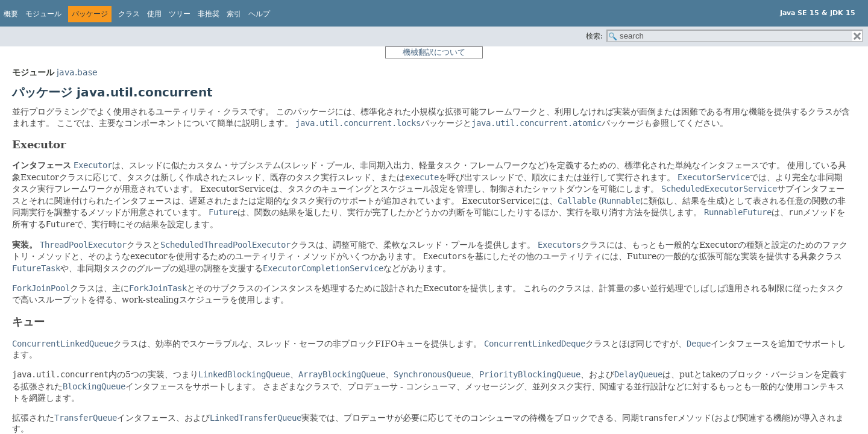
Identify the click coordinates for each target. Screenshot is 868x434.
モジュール (43, 14)
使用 (154, 14)
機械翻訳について (434, 52)
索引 (234, 14)
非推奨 (209, 14)
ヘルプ (259, 14)
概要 (11, 14)
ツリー (180, 14)
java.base (77, 72)
